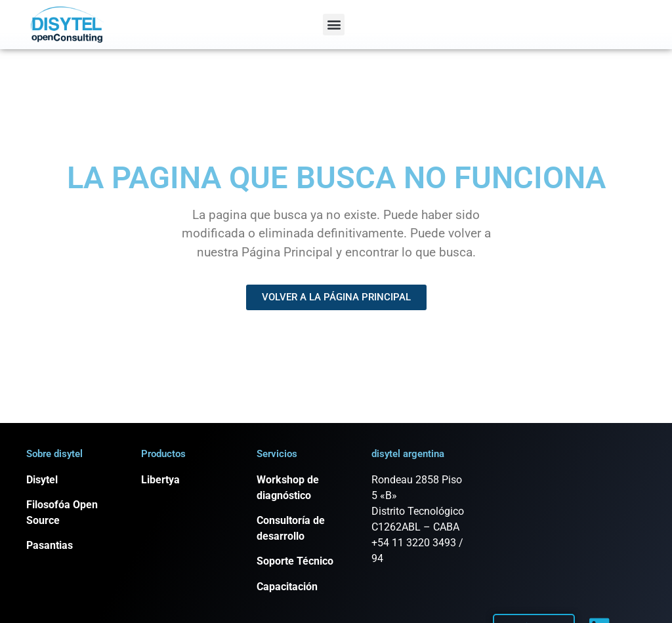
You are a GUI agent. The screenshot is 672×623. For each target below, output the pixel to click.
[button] (334, 25)
